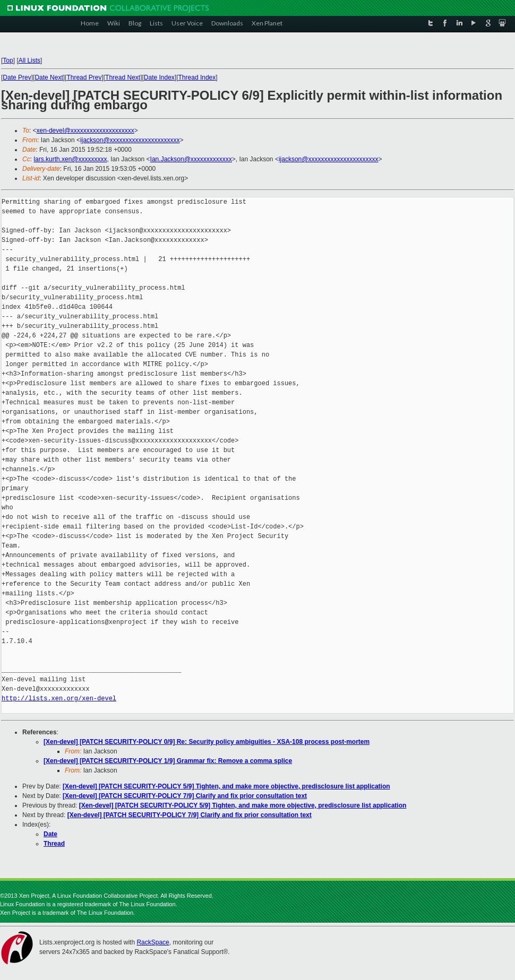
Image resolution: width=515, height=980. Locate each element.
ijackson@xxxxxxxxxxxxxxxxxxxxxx (130, 140)
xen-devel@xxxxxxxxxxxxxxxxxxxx (85, 131)
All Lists (29, 60)
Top (8, 60)
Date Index (159, 77)
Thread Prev (84, 77)
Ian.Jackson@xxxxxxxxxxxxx (191, 159)
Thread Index (197, 77)
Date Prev (17, 77)
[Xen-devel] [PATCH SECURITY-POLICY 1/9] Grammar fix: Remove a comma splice (168, 761)
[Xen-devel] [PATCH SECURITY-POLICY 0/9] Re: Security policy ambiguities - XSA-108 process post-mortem (207, 742)
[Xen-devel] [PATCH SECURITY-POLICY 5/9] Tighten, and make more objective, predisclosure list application (226, 786)
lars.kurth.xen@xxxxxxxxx (70, 159)
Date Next (49, 77)
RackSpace (153, 942)
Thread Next (123, 77)
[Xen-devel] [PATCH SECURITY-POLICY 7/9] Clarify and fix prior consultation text (185, 796)
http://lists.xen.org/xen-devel (59, 699)
